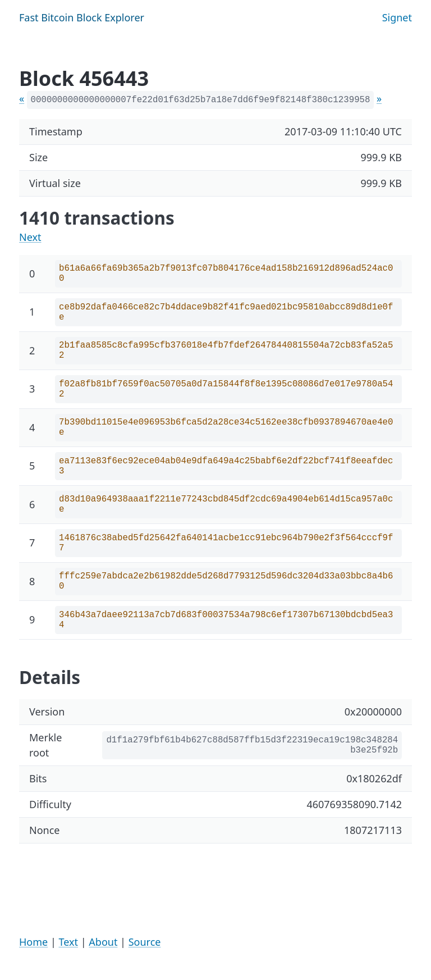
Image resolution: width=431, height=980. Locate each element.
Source (145, 942)
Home (33, 942)
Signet (397, 17)
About (103, 942)
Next (30, 237)
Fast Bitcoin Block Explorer (82, 17)
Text (69, 942)
